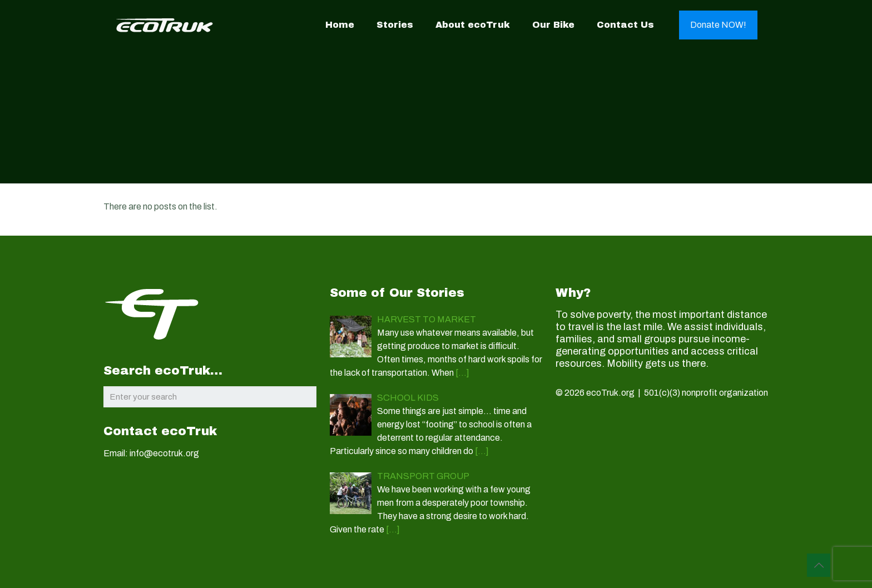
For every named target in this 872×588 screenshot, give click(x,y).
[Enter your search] (210, 397)
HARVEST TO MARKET (427, 319)
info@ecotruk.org (164, 453)
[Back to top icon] (819, 565)
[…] (462, 373)
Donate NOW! (718, 25)
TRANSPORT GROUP (423, 476)
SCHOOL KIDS (408, 398)
